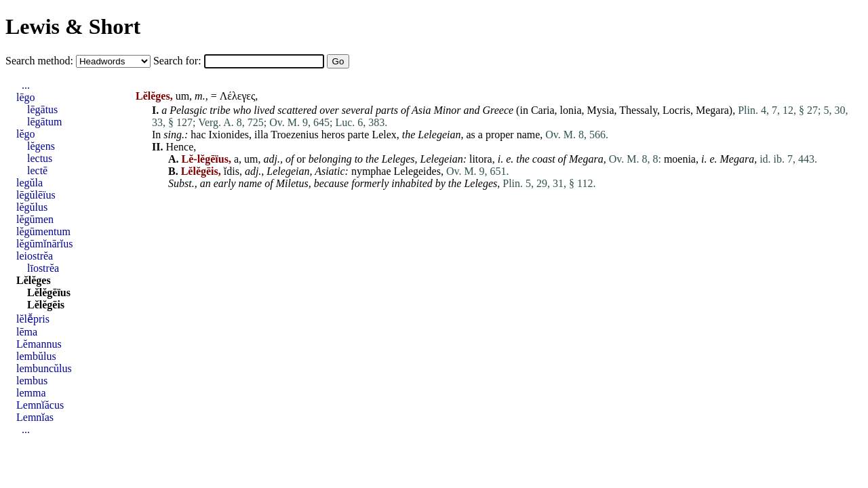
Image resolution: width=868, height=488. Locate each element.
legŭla (29, 183)
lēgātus (42, 109)
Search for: (179, 61)
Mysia (601, 110)
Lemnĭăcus (40, 405)
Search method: (41, 61)
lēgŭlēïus (36, 195)
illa (261, 135)
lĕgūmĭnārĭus (45, 244)
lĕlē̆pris (33, 319)
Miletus (292, 183)
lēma (27, 332)
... (26, 85)
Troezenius (295, 135)
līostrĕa (43, 268)
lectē (37, 170)
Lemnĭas (35, 417)
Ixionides (229, 135)
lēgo (26, 97)
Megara (712, 110)
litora (481, 159)
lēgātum (45, 122)
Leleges (398, 159)
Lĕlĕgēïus (49, 292)
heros (333, 135)
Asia (421, 110)
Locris (676, 110)
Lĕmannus (39, 344)
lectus (40, 158)
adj (270, 159)
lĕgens (41, 146)
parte (358, 135)
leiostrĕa (35, 256)
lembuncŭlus (44, 368)
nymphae (371, 171)
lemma (31, 393)
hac (198, 135)
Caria (543, 110)
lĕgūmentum (43, 231)
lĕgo (26, 134)
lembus (32, 381)
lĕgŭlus (32, 207)
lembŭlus (36, 356)
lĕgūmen (35, 219)
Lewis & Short (73, 26)
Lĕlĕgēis (46, 305)
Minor (448, 110)
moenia (680, 159)
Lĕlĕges (34, 280)
